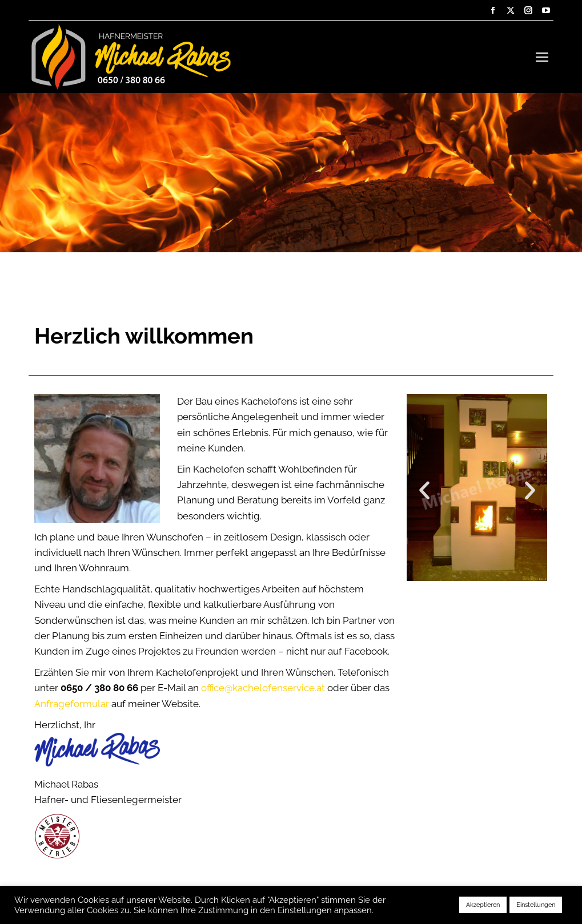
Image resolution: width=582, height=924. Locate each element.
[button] (424, 490)
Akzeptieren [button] (483, 905)
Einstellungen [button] (536, 905)
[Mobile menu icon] (542, 57)
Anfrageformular (72, 704)
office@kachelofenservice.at (263, 688)
